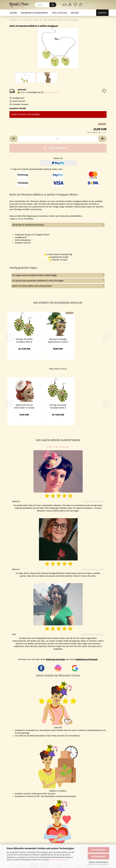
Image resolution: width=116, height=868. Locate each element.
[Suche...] (53, 5)
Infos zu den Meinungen (58, 447)
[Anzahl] (58, 139)
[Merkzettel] (75, 5)
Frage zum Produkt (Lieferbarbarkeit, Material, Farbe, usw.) (37, 169)
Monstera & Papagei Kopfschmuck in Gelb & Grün (58, 340)
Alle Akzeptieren (98, 850)
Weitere (75, 13)
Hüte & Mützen (59, 13)
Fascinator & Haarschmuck (34, 13)
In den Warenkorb (55, 148)
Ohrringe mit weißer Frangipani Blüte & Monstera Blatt (24, 340)
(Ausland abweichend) (52, 93)
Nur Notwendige (98, 856)
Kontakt (102, 13)
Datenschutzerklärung (58, 860)
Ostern (13, 13)
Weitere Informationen (99, 862)
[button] (65, 5)
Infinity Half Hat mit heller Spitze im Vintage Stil (24, 406)
